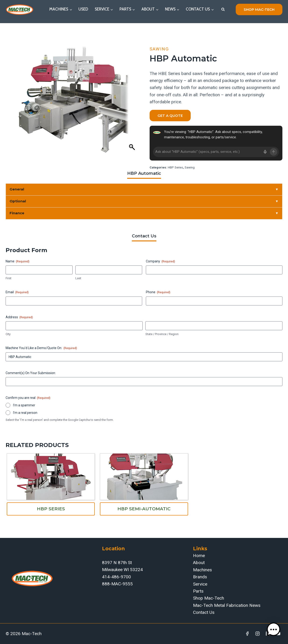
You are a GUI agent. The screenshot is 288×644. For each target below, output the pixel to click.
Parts (198, 591)
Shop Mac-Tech (209, 598)
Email (17, 292)
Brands (200, 577)
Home (199, 556)
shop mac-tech (259, 9)
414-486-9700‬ (116, 577)
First (9, 278)
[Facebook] (247, 634)
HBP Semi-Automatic (144, 509)
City (8, 334)
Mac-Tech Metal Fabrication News (227, 605)
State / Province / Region (162, 334)
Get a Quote (170, 116)
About (199, 563)
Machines (202, 570)
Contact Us (204, 612)
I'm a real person (25, 413)
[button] (274, 630)
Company (160, 261)
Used (83, 9)
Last (78, 278)
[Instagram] (258, 634)
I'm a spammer (24, 405)
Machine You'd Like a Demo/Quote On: (41, 348)
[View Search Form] (223, 9)
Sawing (159, 49)
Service (200, 584)
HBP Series (175, 167)
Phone (158, 292)
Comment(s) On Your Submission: (31, 373)
